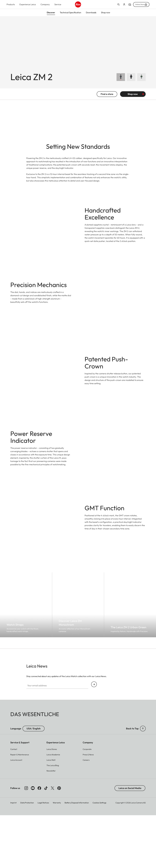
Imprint (13, 855)
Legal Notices (43, 855)
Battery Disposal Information (77, 855)
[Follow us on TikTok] (46, 841)
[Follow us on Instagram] (26, 841)
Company (45, 4)
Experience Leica (28, 4)
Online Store (141, 4)
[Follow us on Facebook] (39, 841)
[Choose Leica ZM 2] (121, 79)
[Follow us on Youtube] (33, 841)
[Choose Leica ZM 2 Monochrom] (131, 79)
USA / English (34, 781)
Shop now (133, 96)
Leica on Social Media (130, 841)
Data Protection (27, 855)
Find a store (130, 5)
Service (58, 4)
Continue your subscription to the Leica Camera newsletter (94, 737)
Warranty (57, 855)
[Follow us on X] (53, 841)
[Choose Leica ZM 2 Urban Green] (141, 79)
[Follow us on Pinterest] (59, 841)
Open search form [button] (119, 4)
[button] (143, 781)
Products (11, 4)
